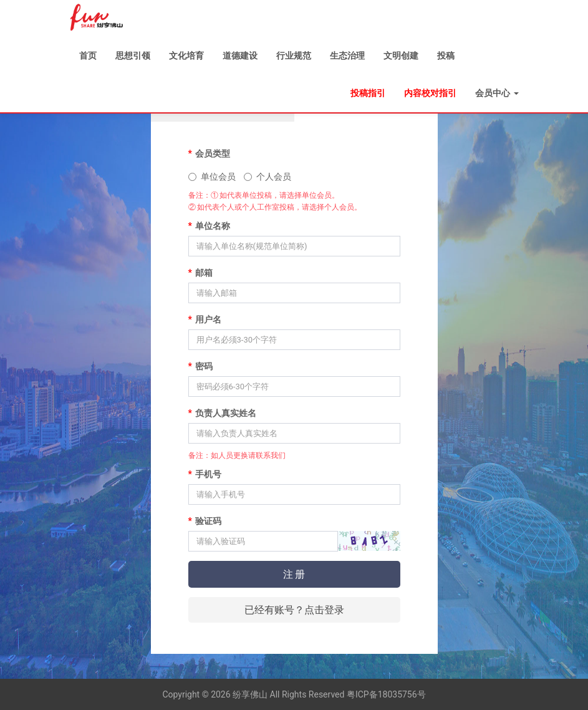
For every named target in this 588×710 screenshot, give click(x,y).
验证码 (205, 521)
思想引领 (133, 56)
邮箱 (200, 273)
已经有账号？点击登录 (294, 610)
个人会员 (267, 177)
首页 (88, 56)
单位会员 (212, 177)
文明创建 (401, 56)
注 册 (294, 574)
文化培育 (186, 56)
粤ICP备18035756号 (386, 694)
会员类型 (209, 153)
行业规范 (294, 56)
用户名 (205, 319)
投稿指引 (368, 93)
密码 (200, 366)
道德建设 (240, 56)
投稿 (446, 56)
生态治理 (347, 56)
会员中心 (497, 93)
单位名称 (209, 226)
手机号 (205, 474)
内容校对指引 (430, 93)
